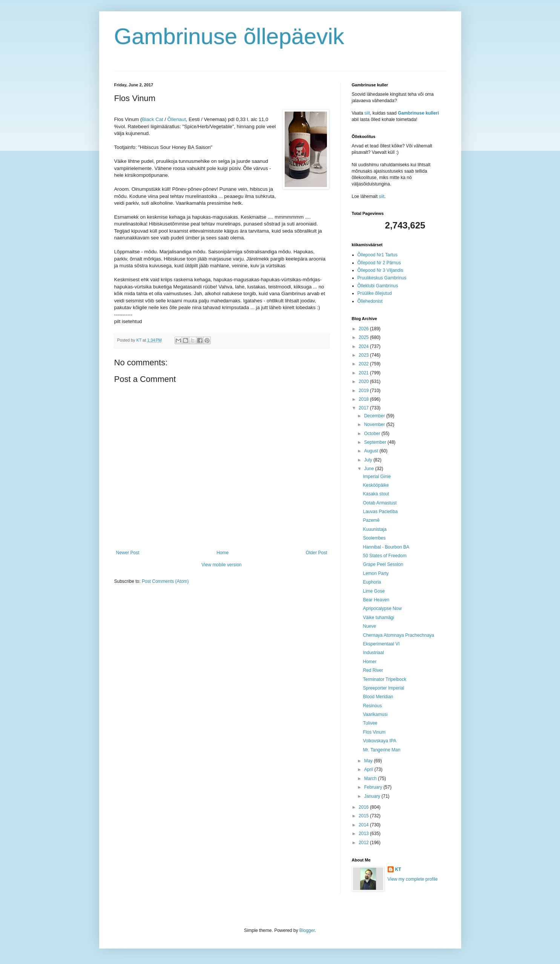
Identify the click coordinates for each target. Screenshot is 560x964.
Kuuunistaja (375, 529)
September (376, 442)
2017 (364, 408)
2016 (364, 807)
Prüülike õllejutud (375, 293)
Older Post (317, 553)
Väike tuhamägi (378, 618)
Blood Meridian (378, 697)
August (372, 451)
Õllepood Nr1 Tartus (378, 255)
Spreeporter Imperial (383, 688)
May (369, 761)
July (369, 460)
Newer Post (128, 553)
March (371, 779)
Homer (370, 662)
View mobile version (222, 565)
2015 (364, 816)
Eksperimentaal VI (381, 644)
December (375, 416)
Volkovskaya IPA (380, 741)
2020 (364, 382)
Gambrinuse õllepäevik (229, 36)
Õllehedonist (370, 301)
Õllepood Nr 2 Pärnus (379, 263)
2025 (364, 337)
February (374, 787)
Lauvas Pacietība (380, 512)
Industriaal (373, 653)
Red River (373, 670)
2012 (364, 843)
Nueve (369, 626)
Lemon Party (376, 573)
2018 (364, 399)
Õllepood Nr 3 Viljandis (380, 270)
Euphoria (372, 582)
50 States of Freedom (384, 556)
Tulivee (370, 723)
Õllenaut (177, 119)
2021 (364, 373)
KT (398, 869)
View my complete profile (413, 879)
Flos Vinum (374, 732)
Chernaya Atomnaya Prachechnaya (398, 635)
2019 (364, 391)
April (369, 769)
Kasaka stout (376, 494)
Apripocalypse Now (382, 608)
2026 (364, 329)
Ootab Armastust (380, 503)
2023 (364, 355)
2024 (364, 346)
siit (367, 113)
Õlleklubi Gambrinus (378, 286)
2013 (364, 834)
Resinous (372, 706)
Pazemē (371, 520)
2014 (364, 825)
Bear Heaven (376, 600)
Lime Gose (374, 591)
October (373, 434)
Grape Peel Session (383, 564)
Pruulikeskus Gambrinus (382, 278)
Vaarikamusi (375, 714)
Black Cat (152, 119)
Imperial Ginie (377, 477)
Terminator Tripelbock (384, 679)
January (373, 796)
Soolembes (374, 538)
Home (222, 553)
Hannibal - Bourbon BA (386, 547)
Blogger (307, 930)
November (375, 425)
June (369, 469)
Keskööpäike (376, 485)
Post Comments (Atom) (165, 581)
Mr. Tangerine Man (381, 750)
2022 (364, 364)
